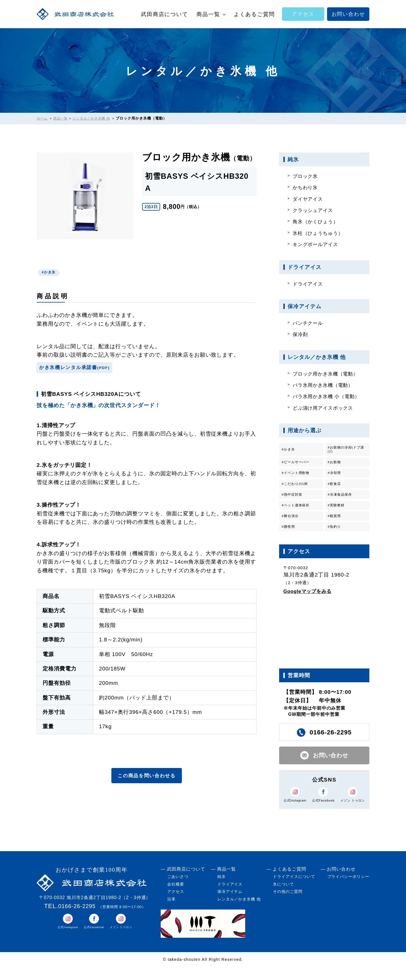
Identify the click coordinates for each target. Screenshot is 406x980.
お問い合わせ (348, 14)
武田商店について (165, 14)
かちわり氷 (307, 187)
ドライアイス (310, 284)
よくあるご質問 (254, 14)
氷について (283, 897)
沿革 (171, 912)
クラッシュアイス (316, 210)
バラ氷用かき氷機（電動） (327, 385)
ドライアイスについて (294, 890)
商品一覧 (208, 14)
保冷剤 (302, 334)
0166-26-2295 (77, 919)
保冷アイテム (230, 905)
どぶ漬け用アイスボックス (327, 408)
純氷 (222, 890)
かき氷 (51, 273)
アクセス (303, 14)
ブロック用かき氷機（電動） (330, 374)
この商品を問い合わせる (147, 779)
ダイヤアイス (310, 199)
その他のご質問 (288, 905)
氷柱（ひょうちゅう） (321, 233)
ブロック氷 (307, 176)
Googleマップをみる (310, 600)
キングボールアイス (319, 244)
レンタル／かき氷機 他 (239, 912)
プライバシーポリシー (348, 890)
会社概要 (176, 897)
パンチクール (310, 323)
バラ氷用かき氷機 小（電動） (331, 396)
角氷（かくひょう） (319, 221)
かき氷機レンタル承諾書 (79, 369)
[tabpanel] (85, 196)
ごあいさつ (178, 890)
